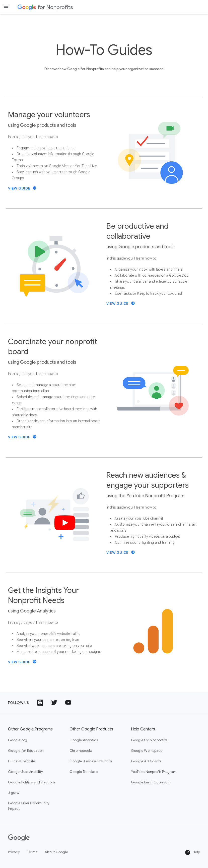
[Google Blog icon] (40, 703)
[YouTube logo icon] (68, 703)
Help (192, 852)
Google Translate (84, 772)
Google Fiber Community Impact (29, 806)
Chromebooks (81, 751)
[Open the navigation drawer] (6, 6)
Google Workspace (147, 751)
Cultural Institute (22, 761)
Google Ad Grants (146, 761)
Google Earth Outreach (150, 782)
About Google (56, 852)
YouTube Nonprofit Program (154, 772)
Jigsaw (14, 793)
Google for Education (26, 751)
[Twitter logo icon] (54, 703)
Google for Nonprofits (149, 740)
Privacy (14, 852)
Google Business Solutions (91, 761)
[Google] (19, 838)
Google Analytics (84, 740)
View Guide (22, 188)
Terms (32, 852)
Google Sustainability (25, 772)
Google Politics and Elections (32, 782)
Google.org (18, 740)
